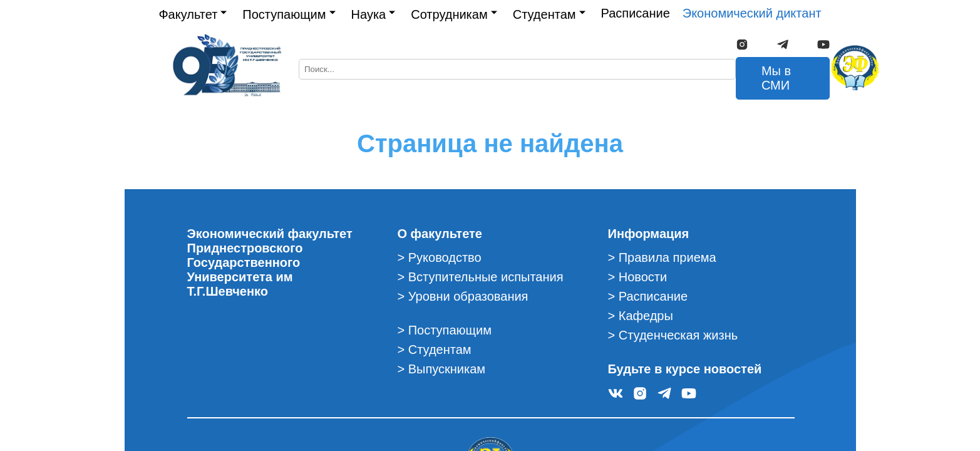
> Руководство (440, 257)
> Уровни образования (463, 296)
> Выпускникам (442, 369)
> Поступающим (445, 330)
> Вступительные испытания (481, 277)
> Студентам (435, 350)
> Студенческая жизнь (673, 335)
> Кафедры (641, 316)
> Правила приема (662, 257)
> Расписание (648, 296)
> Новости (638, 277)
